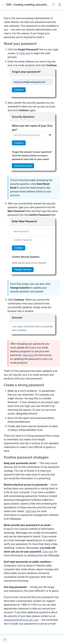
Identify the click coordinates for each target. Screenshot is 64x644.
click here (25, 53)
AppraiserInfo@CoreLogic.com (21, 620)
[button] (53, 5)
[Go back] (3, 5)
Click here (28, 355)
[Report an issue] (5, 640)
